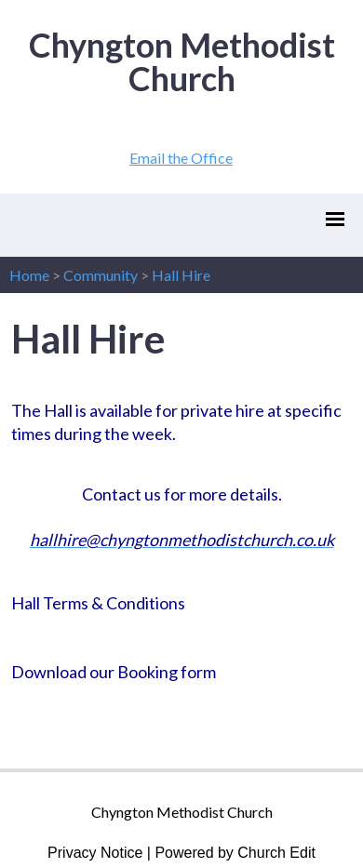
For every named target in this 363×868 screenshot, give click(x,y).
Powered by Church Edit (235, 853)
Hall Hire (181, 275)
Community (101, 275)
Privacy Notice (95, 853)
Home (29, 275)
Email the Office (181, 158)
